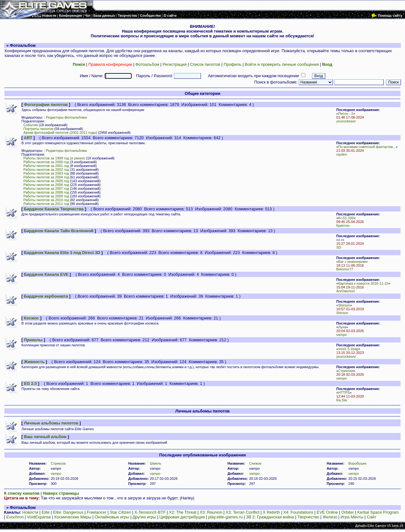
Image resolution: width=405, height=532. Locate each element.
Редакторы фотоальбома (66, 117)
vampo (342, 335)
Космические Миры (73, 517)
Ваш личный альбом (45, 437)
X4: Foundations (298, 512)
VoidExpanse (39, 517)
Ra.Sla (342, 400)
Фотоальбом (147, 64)
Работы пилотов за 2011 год (46, 204)
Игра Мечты (352, 517)
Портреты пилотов (38, 129)
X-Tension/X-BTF (150, 512)
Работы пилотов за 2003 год (46, 173)
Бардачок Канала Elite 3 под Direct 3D (62, 253)
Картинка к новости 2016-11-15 (363, 283)
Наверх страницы (61, 493)
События (31, 125)
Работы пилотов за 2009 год (46, 196)
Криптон (343, 226)
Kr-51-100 (346, 218)
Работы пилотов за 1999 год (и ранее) (54, 158)
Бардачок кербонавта (46, 296)
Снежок (255, 463)
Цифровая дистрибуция (182, 517)
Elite (45, 512)
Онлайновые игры (112, 517)
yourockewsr (346, 121)
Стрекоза (346, 371)
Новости (30, 512)
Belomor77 (345, 269)
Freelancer (97, 512)
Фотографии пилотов (46, 105)
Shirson (344, 305)
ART (28, 138)
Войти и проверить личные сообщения (282, 64)
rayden (342, 154)
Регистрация (175, 64)
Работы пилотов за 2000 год (46, 162)
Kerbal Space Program (378, 512)
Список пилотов (205, 64)
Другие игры (144, 517)
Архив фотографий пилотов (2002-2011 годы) (60, 133)
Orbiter (348, 512)
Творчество (308, 517)
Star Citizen (120, 512)
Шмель (156, 463)
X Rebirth (271, 512)
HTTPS (344, 393)
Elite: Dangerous (68, 512)
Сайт (371, 517)
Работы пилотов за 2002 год (46, 170)
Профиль (233, 64)
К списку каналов (22, 493)
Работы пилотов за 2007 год (46, 189)
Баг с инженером (352, 262)
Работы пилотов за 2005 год (46, 181)
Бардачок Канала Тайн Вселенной (59, 231)
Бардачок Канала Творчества (54, 209)
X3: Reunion (211, 512)
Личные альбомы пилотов (51, 423)
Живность (34, 362)
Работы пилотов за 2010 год (46, 200)
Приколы (33, 340)
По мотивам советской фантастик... (367, 147)
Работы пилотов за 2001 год (46, 166)
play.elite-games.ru (225, 517)
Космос (31, 318)
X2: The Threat (183, 512)
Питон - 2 (346, 114)
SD (339, 247)
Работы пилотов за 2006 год (46, 185)
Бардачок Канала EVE (46, 274)
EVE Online (327, 512)
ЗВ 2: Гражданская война (270, 517)
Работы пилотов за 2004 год (46, 177)
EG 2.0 (30, 384)
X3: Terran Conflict (243, 512)
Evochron (15, 517)
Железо (330, 517)
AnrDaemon (346, 291)
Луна (342, 327)
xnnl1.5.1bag (348, 349)
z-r (340, 240)
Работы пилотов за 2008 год (46, 192)
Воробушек (357, 463)
